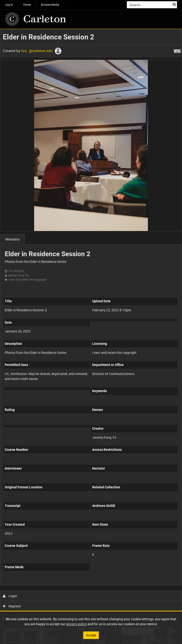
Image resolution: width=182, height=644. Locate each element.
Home (27, 5)
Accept (91, 635)
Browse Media (50, 5)
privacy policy (76, 624)
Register (12, 606)
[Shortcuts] (177, 50)
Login (10, 596)
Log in (9, 5)
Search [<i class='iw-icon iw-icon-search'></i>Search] (174, 4)
